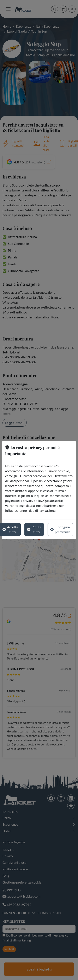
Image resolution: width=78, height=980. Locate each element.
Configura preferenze (60, 529)
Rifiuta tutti (34, 529)
